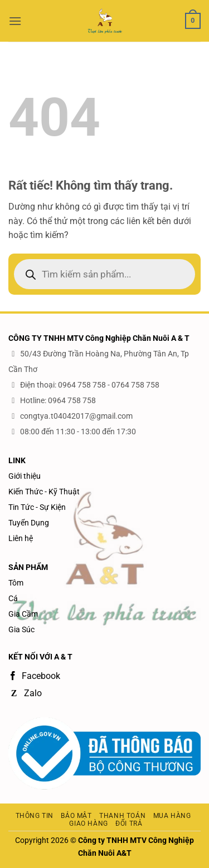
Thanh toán (122, 816)
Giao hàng (89, 824)
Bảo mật (76, 816)
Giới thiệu (25, 476)
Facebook (34, 676)
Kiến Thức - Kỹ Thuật (44, 492)
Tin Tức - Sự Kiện (37, 507)
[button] (15, 21)
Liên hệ (21, 538)
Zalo (25, 693)
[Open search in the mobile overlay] (104, 274)
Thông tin (35, 816)
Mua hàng (172, 816)
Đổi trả (129, 824)
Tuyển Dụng (29, 523)
